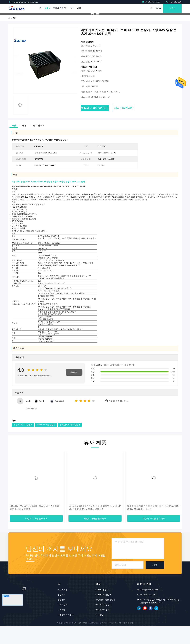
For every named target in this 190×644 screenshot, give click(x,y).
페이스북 (151, 626)
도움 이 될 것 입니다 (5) (119, 419)
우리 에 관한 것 (60, 8)
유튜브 (145, 626)
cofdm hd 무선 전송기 (46, 443)
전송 (155, 583)
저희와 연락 (63, 623)
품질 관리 (62, 618)
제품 (47, 8)
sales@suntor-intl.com (151, 2)
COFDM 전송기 (102, 608)
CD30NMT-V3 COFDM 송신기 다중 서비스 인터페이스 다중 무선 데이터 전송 (35, 526)
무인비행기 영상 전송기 (105, 618)
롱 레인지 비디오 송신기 (70, 443)
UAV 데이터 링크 (102, 628)
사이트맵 (61, 628)
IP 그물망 (99, 633)
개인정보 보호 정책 (66, 633)
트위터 (156, 626)
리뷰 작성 (74, 390)
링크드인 (139, 626)
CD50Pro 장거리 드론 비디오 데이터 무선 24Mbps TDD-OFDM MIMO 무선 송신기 (154, 526)
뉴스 (72, 8)
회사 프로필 (63, 608)
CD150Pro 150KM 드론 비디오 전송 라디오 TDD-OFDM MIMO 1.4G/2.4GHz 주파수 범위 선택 (95, 526)
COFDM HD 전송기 (103, 613)
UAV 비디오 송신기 (103, 623)
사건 (79, 8)
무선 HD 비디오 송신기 (23, 443)
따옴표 (172, 8)
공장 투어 (62, 613)
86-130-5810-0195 (174, 2)
